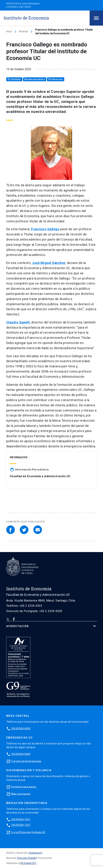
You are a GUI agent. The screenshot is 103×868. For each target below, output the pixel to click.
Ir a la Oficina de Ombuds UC (28, 832)
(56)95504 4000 (21, 728)
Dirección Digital (26, 858)
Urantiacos (35, 853)
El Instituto (14, 79)
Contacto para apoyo (24, 787)
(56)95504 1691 (21, 819)
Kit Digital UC (28, 863)
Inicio (9, 31)
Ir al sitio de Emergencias (26, 761)
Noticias (24, 31)
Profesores (56, 79)
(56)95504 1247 (21, 825)
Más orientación (21, 794)
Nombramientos (35, 79)
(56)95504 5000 (21, 754)
